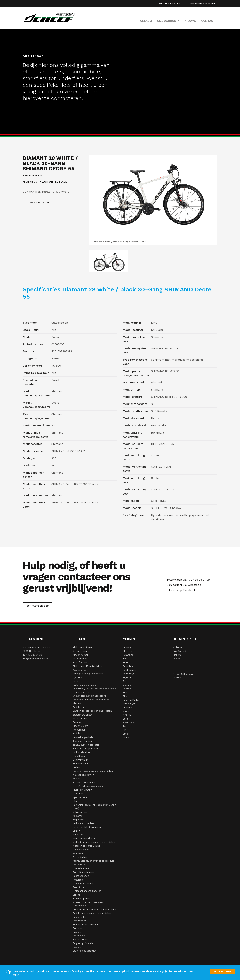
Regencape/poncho (83, 943)
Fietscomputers (82, 898)
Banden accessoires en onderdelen (92, 711)
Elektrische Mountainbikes (87, 666)
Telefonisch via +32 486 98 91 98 (187, 580)
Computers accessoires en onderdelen (94, 909)
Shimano (128, 651)
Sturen (77, 801)
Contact (208, 21)
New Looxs (129, 723)
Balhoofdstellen (82, 752)
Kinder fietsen (81, 655)
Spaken (77, 932)
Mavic (126, 711)
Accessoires (79, 670)
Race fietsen (80, 662)
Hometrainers (80, 940)
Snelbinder (79, 887)
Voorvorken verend (83, 883)
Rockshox (128, 666)
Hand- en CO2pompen (85, 748)
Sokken (77, 947)
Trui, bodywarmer (82, 741)
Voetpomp (78, 794)
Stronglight (129, 704)
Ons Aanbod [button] (167, 21)
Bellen (76, 767)
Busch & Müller (131, 700)
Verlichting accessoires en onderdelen (94, 842)
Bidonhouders (80, 726)
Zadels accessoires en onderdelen (92, 913)
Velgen (76, 831)
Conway (127, 647)
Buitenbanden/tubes (84, 685)
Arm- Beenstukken (83, 872)
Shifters (77, 703)
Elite (125, 734)
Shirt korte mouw (83, 790)
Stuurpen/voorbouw (84, 838)
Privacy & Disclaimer (184, 674)
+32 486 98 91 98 (170, 4)
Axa (125, 681)
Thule (126, 693)
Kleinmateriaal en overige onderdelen (94, 861)
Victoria (127, 685)
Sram (126, 662)
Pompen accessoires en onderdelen (93, 771)
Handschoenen (81, 850)
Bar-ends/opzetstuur (84, 951)
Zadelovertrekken (83, 715)
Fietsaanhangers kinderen (87, 891)
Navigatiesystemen (83, 775)
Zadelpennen (80, 707)
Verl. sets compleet (84, 823)
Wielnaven (78, 853)
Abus (125, 696)
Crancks (77, 722)
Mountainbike (80, 651)
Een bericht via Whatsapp (183, 585)
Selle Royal (129, 674)
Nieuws (190, 21)
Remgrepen (79, 730)
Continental (129, 670)
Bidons (76, 895)
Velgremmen (80, 812)
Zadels (76, 733)
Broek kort (79, 928)
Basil (125, 719)
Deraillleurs (79, 756)
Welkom (146, 21)
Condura (127, 708)
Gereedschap (80, 857)
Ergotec (127, 677)
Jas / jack (78, 835)
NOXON (127, 715)
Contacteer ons (38, 606)
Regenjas (78, 880)
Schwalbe (128, 655)
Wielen (77, 779)
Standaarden (80, 718)
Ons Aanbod (179, 651)
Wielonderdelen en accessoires (90, 696)
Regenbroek (79, 921)
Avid (125, 726)
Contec (127, 689)
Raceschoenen (81, 876)
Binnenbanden (81, 763)
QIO (125, 730)
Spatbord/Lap (80, 797)
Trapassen (78, 820)
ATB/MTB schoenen (84, 782)
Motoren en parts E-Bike (86, 846)
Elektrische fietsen (83, 647)
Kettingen (78, 681)
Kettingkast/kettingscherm (88, 827)
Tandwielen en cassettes (87, 745)
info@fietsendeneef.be (204, 4)
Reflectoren (79, 865)
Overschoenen (81, 868)
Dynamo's (78, 677)
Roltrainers (79, 936)
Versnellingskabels (83, 737)
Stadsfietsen (80, 659)
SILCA (126, 738)
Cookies (177, 677)
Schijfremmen (81, 760)
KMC (125, 659)
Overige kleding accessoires (88, 674)
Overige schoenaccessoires (88, 786)
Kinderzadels (80, 917)
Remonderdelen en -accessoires (91, 700)
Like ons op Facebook (180, 590)
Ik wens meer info (39, 203)
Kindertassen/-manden (86, 924)
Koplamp (78, 816)
